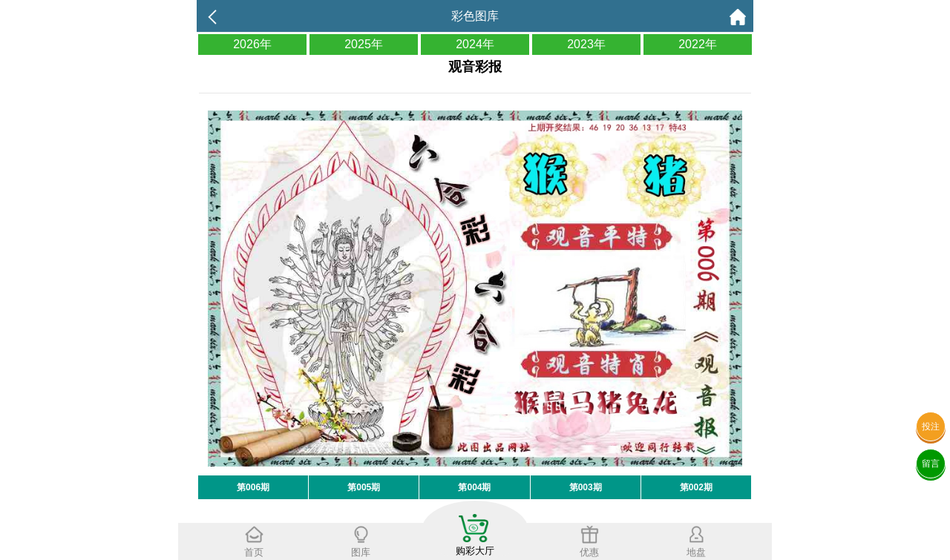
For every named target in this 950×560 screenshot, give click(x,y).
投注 (931, 426)
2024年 (475, 44)
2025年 (364, 44)
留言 (931, 464)
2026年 (252, 44)
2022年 (698, 44)
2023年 (586, 44)
